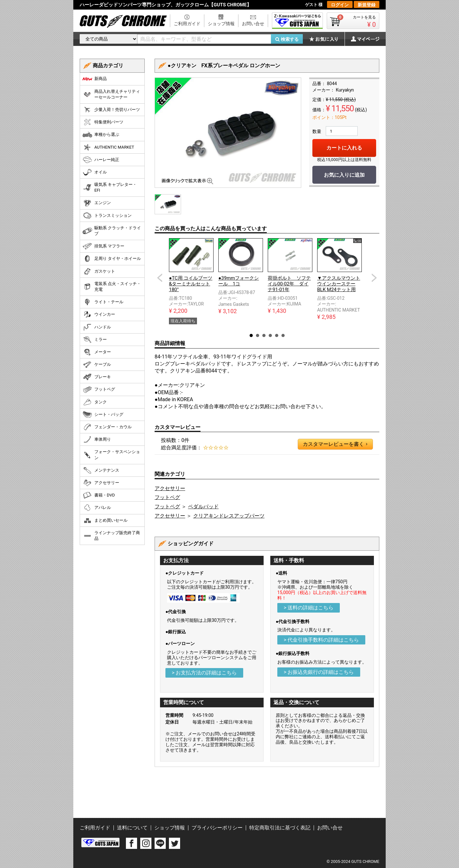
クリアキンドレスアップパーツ (229, 516)
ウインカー (99, 314)
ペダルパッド (203, 507)
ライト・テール (103, 302)
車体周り (97, 439)
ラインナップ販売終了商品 (111, 536)
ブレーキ (97, 377)
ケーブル (97, 364)
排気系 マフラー (103, 246)
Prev (160, 278)
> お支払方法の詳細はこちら (204, 673)
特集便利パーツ (103, 122)
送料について (132, 828)
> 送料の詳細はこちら (309, 608)
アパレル (97, 508)
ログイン (340, 5)
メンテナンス (101, 470)
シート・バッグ (103, 415)
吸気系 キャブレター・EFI (110, 187)
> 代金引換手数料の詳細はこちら (321, 640)
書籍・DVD (99, 495)
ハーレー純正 (101, 160)
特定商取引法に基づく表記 (280, 828)
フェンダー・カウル (107, 427)
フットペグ (167, 497)
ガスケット (99, 271)
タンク (95, 402)
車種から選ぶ (101, 135)
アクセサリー (170, 488)
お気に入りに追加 (344, 175)
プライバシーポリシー (217, 828)
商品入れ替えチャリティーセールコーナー (111, 94)
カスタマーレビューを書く (335, 444)
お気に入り (327, 39)
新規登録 (367, 5)
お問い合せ (253, 24)
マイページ (362, 39)
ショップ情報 (221, 24)
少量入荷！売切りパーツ (111, 110)
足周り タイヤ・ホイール (112, 259)
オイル (95, 172)
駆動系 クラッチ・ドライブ (112, 231)
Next (374, 278)
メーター (97, 352)
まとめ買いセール (105, 520)
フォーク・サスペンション (111, 455)
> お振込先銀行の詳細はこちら (319, 672)
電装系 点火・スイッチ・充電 (112, 287)
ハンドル (97, 327)
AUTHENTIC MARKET (108, 147)
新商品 (95, 79)
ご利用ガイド (187, 24)
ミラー (95, 340)
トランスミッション (107, 216)
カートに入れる (344, 148)
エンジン (97, 203)
